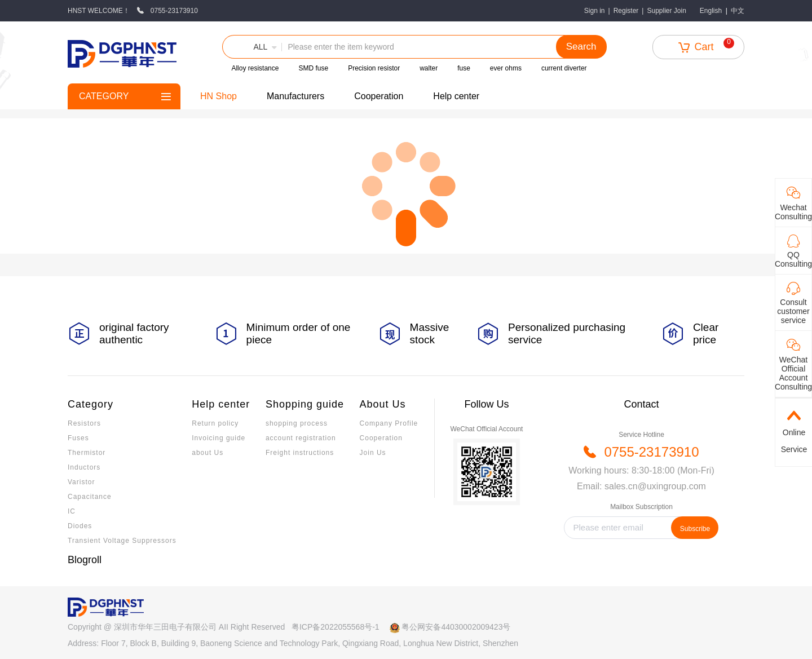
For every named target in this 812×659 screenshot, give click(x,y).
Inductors (84, 467)
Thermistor (87, 453)
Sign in (595, 11)
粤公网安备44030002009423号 (456, 627)
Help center (456, 96)
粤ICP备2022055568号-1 (336, 627)
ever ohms (506, 68)
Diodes (80, 526)
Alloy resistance (255, 68)
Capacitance (90, 497)
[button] (252, 47)
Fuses (78, 438)
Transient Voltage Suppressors (122, 541)
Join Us (373, 453)
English (711, 11)
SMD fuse (313, 68)
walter (429, 68)
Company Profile (389, 423)
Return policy (215, 423)
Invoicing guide (219, 438)
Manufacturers (295, 96)
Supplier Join (666, 11)
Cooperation (379, 96)
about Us (208, 453)
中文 (738, 11)
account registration (301, 438)
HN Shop (219, 96)
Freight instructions (300, 453)
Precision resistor (374, 68)
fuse (464, 68)
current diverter (564, 68)
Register (626, 11)
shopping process (297, 423)
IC (72, 511)
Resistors (84, 423)
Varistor (81, 482)
